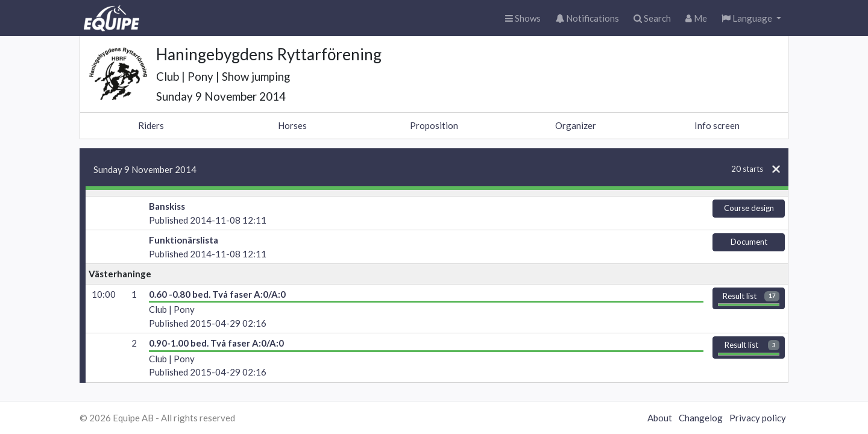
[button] (751, 18)
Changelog (701, 418)
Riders (151, 125)
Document (749, 242)
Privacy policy (758, 418)
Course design (749, 208)
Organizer (576, 125)
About (660, 418)
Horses (292, 125)
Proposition (434, 125)
